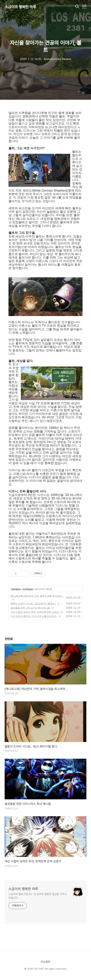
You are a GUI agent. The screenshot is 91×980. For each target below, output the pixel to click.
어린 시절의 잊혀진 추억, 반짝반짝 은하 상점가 (35, 612)
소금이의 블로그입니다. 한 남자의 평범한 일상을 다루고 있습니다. (37, 896)
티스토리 (45, 962)
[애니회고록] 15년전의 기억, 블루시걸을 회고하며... (37, 596)
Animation (16, 589)
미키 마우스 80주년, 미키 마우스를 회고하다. (34, 616)
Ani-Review (28, 589)
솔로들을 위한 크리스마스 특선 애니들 (30, 608)
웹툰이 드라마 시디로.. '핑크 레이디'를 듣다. (33, 604)
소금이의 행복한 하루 (20, 7)
